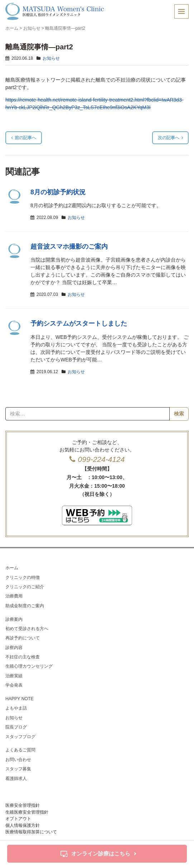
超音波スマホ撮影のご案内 (69, 247)
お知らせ (32, 28)
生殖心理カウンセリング (29, 666)
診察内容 (14, 648)
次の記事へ (169, 138)
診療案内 (14, 619)
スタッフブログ (20, 737)
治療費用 (14, 596)
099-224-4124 (101, 459)
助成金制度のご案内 (25, 606)
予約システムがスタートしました (79, 323)
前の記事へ (25, 138)
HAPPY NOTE (20, 699)
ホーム (12, 28)
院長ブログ (16, 727)
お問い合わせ (18, 760)
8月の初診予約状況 (58, 192)
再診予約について (23, 638)
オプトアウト (18, 819)
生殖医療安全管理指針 (27, 812)
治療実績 (14, 676)
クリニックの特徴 (23, 577)
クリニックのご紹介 (25, 587)
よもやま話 (16, 708)
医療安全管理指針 (23, 805)
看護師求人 (16, 779)
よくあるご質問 (20, 750)
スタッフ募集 (18, 769)
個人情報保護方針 (23, 825)
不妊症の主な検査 (23, 657)
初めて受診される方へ (27, 629)
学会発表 (14, 685)
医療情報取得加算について (31, 832)
